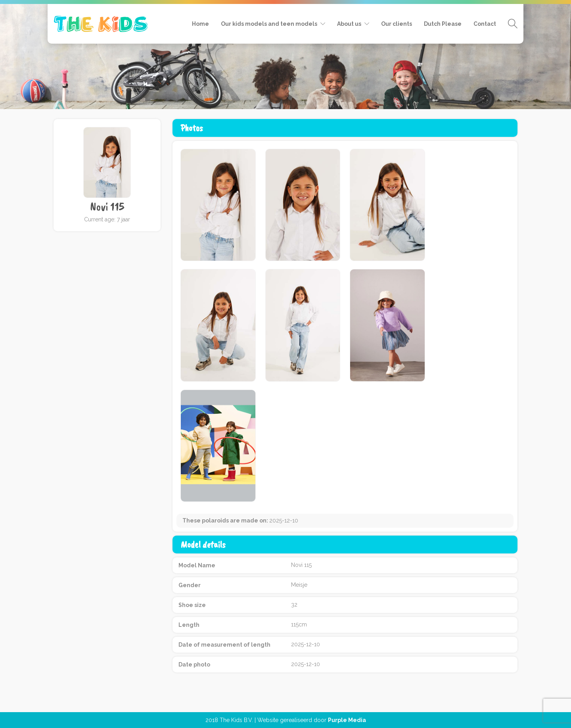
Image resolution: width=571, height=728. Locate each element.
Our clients (397, 24)
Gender (190, 585)
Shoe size (192, 605)
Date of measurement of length (224, 645)
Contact (485, 24)
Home (200, 24)
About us (349, 24)
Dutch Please (443, 24)
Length (189, 625)
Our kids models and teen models (269, 24)
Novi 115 (107, 207)
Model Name (197, 565)
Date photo (194, 665)
